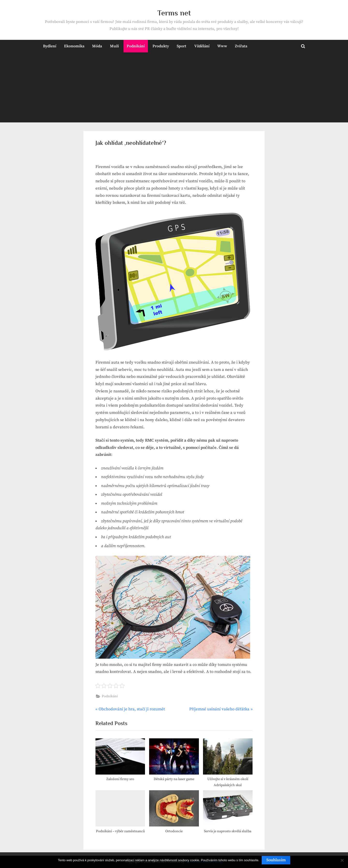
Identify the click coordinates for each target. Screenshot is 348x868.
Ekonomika (74, 46)
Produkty (161, 46)
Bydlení (50, 46)
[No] (342, 860)
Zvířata (241, 46)
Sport (181, 46)
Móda (97, 46)
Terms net (174, 13)
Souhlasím (276, 860)
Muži (114, 46)
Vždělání (202, 46)
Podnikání (136, 46)
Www (222, 46)
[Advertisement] (174, 89)
